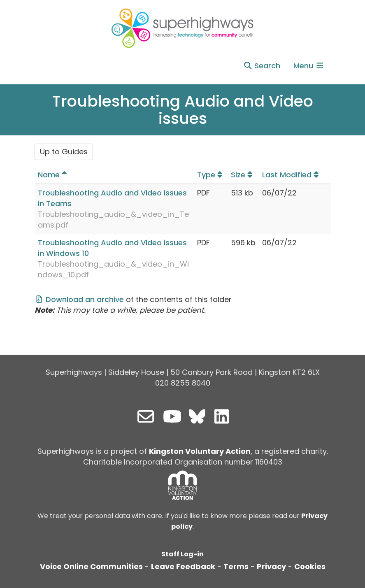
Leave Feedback (183, 566)
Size (243, 175)
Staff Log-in (182, 554)
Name (53, 175)
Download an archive (79, 299)
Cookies (310, 566)
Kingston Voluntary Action (200, 451)
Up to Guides (64, 152)
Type (211, 175)
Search (262, 66)
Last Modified (292, 175)
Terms (236, 566)
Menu (309, 66)
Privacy (271, 566)
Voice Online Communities (91, 566)
